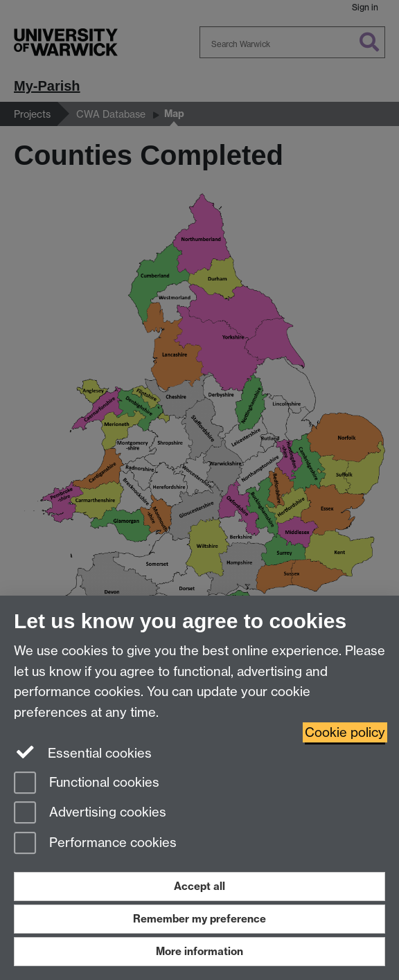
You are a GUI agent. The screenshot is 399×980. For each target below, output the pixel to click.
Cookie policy (345, 732)
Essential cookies (83, 752)
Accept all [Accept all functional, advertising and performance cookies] (199, 886)
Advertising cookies (90, 813)
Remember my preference (199, 919)
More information (199, 951)
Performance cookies (95, 844)
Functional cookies (87, 784)
